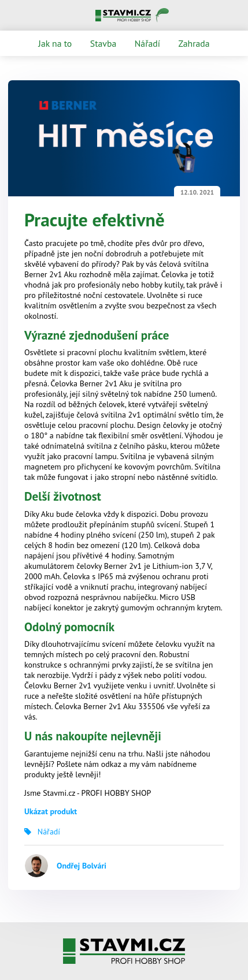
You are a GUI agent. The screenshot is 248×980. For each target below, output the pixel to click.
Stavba (103, 43)
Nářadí (147, 43)
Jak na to (55, 43)
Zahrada (194, 43)
